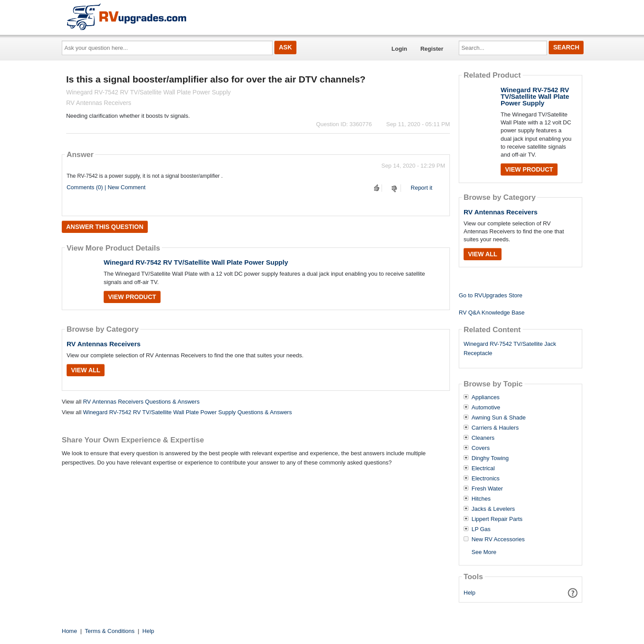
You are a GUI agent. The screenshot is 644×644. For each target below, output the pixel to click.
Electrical (483, 468)
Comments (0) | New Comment (106, 187)
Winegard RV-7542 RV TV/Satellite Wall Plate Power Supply (196, 262)
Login (399, 49)
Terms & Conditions (110, 631)
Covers (481, 448)
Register (432, 49)
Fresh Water (487, 489)
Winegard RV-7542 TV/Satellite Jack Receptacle (510, 348)
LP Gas (481, 529)
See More (484, 552)
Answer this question (105, 227)
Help (470, 593)
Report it (421, 188)
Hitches (481, 499)
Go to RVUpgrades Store (490, 295)
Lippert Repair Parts (497, 519)
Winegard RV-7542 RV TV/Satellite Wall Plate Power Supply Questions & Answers (187, 412)
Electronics (486, 479)
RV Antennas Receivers (104, 344)
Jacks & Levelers (493, 509)
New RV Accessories (498, 539)
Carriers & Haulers (495, 428)
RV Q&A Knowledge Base (492, 313)
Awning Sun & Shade (499, 418)
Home (69, 631)
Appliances (486, 397)
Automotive (486, 408)
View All (86, 370)
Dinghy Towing (490, 458)
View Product (132, 297)
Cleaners (483, 438)
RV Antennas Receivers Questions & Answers (141, 402)
